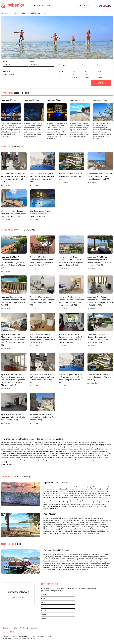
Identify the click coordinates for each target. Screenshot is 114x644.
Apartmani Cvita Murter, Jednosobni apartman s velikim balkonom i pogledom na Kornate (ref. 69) (100, 261)
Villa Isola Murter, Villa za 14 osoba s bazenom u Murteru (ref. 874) (70, 176)
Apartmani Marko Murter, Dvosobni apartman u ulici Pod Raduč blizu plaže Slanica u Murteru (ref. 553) (71, 338)
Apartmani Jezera (77, 100)
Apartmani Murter (9, 100)
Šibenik (44, 615)
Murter (44, 594)
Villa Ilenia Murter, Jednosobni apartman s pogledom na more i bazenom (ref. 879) (100, 176)
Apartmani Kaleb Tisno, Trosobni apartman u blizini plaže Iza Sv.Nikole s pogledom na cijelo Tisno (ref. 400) (71, 261)
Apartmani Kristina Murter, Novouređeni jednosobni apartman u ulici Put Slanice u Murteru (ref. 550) (100, 338)
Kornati (44, 611)
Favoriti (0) (46, 5)
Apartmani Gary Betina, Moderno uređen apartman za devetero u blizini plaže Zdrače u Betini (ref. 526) (100, 301)
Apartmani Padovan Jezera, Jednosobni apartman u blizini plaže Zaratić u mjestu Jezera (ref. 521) (13, 301)
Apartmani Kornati (101, 100)
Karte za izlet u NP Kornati (56, 550)
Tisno (43, 602)
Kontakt (14, 628)
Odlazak (32, 62)
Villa (84, 65)
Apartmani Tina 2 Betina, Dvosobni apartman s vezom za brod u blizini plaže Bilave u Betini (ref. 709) (42, 338)
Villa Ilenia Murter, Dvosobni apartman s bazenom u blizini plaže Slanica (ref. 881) (13, 214)
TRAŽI (101, 83)
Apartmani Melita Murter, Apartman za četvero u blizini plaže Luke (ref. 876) (13, 417)
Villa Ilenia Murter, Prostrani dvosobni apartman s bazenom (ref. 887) (42, 214)
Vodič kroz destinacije (38, 13)
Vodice (43, 619)
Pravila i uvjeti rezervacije (28, 628)
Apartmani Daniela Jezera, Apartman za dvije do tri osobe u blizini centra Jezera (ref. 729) (43, 301)
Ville (16, 13)
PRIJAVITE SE (18, 597)
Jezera (43, 607)
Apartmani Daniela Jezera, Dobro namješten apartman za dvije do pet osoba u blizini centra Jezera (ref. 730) (71, 301)
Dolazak (6, 62)
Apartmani (6, 13)
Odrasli (61, 71)
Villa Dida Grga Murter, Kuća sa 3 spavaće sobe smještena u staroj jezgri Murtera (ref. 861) (42, 178)
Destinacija (7, 71)
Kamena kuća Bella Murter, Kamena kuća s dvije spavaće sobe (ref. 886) (42, 417)
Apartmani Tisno (54, 100)
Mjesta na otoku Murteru (56, 483)
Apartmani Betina (31, 100)
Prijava (37, 5)
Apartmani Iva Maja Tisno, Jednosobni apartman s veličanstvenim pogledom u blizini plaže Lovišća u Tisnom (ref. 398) (13, 262)
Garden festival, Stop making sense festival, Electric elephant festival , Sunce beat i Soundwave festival (55, 452)
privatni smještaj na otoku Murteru (49, 451)
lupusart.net (31, 639)
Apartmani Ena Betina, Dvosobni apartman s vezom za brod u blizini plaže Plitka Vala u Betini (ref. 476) (42, 261)
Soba (99, 65)
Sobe (24, 13)
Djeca (74, 71)
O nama (5, 628)
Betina (43, 598)
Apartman (64, 65)
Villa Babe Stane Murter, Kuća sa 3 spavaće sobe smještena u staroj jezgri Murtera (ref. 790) (13, 178)
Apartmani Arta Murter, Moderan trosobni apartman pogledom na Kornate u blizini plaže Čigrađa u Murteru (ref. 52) (14, 340)
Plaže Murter (50, 514)
